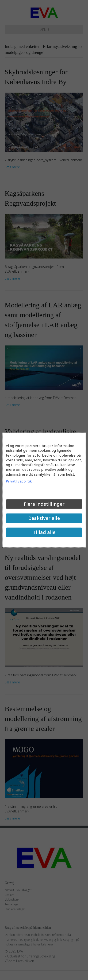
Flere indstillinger (44, 504)
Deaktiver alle (44, 518)
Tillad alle (44, 532)
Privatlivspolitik (19, 481)
